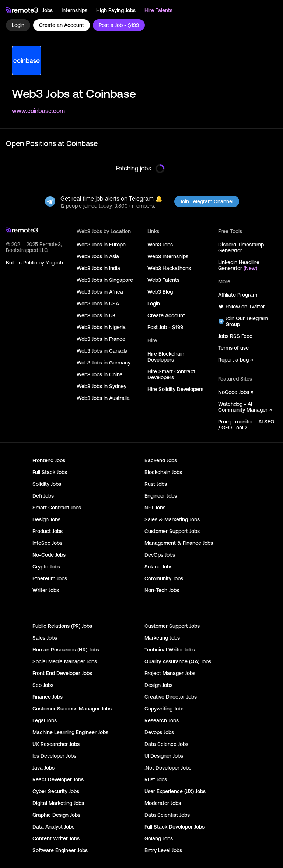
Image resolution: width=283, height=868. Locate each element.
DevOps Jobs (160, 555)
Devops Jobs (159, 732)
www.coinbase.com (38, 111)
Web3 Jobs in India (98, 268)
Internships (74, 10)
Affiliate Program (238, 295)
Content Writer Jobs (56, 838)
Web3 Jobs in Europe (101, 245)
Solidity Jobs (47, 484)
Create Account (166, 315)
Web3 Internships (168, 256)
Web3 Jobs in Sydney (102, 386)
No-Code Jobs (49, 555)
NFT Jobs (155, 508)
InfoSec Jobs (47, 543)
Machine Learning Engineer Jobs (70, 732)
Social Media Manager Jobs (65, 661)
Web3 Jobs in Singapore (105, 280)
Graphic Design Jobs (56, 815)
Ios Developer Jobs (54, 756)
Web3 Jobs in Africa (100, 292)
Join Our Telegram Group (243, 321)
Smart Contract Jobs (57, 508)
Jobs (48, 10)
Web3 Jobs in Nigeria (101, 327)
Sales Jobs (45, 638)
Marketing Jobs (162, 638)
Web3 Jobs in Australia (103, 398)
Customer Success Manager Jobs (72, 709)
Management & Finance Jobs (179, 543)
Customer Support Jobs (172, 531)
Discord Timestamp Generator (241, 248)
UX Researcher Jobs (56, 744)
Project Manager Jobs (170, 673)
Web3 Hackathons (169, 268)
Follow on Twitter (242, 307)
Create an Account (62, 25)
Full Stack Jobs (50, 472)
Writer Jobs (46, 590)
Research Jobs (162, 720)
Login (18, 25)
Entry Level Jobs (163, 850)
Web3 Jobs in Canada (102, 351)
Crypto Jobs (46, 567)
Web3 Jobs (160, 245)
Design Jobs (46, 519)
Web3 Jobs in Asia (98, 256)
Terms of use (233, 348)
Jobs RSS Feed (235, 336)
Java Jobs (43, 768)
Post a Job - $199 (119, 25)
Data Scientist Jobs (167, 815)
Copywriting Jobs (164, 709)
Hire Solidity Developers (175, 389)
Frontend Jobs (49, 460)
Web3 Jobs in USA (98, 304)
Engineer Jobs (161, 496)
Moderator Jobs (163, 803)
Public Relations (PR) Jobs (62, 626)
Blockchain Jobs (163, 472)
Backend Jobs (161, 460)
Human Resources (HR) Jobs (66, 650)
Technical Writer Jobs (170, 650)
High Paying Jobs (116, 10)
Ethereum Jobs (50, 578)
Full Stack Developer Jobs (174, 827)
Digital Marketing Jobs (58, 803)
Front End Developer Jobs (62, 673)
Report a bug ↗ (235, 360)
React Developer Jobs (58, 779)
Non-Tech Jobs (162, 590)
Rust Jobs (156, 484)
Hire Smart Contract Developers (171, 374)
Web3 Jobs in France (101, 339)
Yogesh (54, 263)
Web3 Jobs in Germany (104, 363)
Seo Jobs (43, 685)
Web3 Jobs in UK (96, 315)
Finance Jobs (48, 697)
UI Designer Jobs (164, 756)
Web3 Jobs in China (100, 374)
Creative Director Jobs (171, 697)
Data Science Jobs (166, 744)
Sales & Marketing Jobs (172, 519)
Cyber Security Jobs (56, 791)
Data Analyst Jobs (53, 827)
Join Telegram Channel (207, 201)
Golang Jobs (159, 838)
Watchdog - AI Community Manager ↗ (245, 407)
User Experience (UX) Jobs (175, 791)
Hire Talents (158, 10)
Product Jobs (48, 531)
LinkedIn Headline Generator (239, 265)
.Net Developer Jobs (168, 768)
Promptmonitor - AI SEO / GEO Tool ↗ (246, 425)
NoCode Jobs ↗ (236, 392)
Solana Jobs (158, 567)
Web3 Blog (160, 292)
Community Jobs (164, 578)
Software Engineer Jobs (60, 850)
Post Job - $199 (165, 327)
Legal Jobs (45, 720)
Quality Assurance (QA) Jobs (178, 661)
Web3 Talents (163, 280)
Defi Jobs (43, 496)
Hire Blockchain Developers (166, 357)
